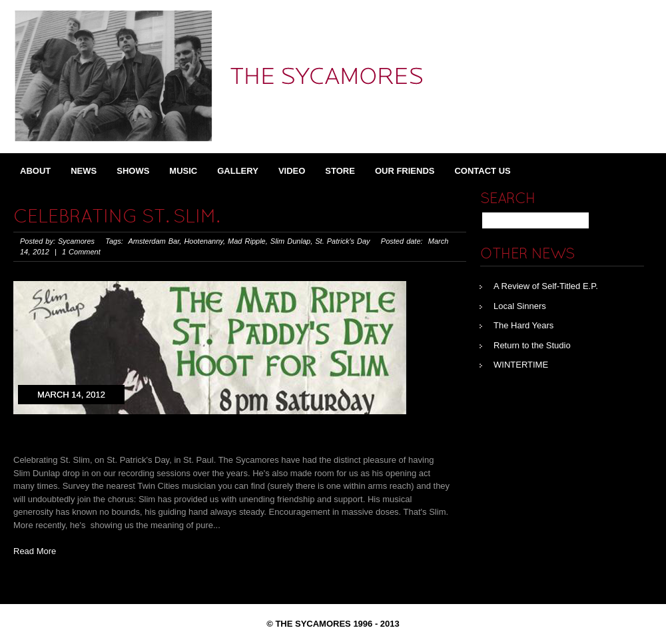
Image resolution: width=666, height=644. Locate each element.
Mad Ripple (247, 241)
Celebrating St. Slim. (116, 218)
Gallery (238, 171)
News (84, 171)
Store (340, 171)
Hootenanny (203, 241)
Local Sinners (520, 306)
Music (183, 171)
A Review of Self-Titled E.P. (546, 286)
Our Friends (405, 171)
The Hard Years (523, 325)
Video (292, 171)
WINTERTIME (521, 365)
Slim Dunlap (290, 241)
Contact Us (482, 171)
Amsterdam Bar (154, 241)
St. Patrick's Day (342, 241)
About (35, 171)
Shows (133, 171)
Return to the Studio (532, 345)
